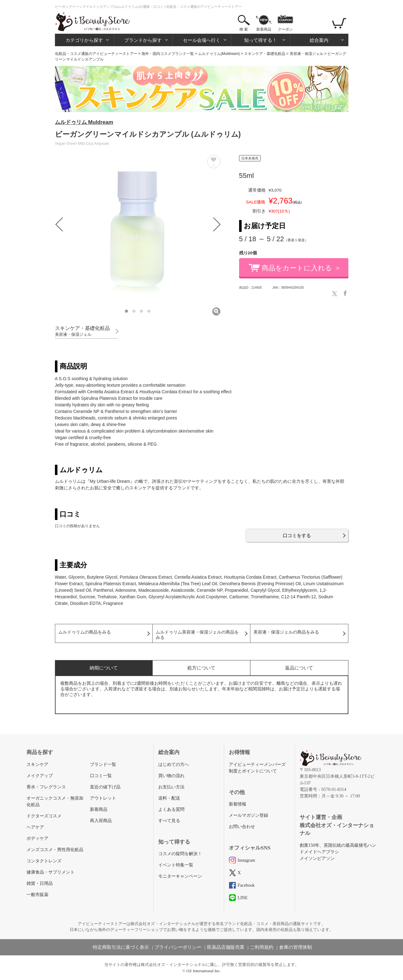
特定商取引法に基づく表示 (121, 947)
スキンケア (37, 764)
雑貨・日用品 (40, 883)
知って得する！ (260, 40)
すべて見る (169, 821)
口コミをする (297, 535)
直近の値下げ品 (105, 787)
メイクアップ (40, 776)
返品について (299, 668)
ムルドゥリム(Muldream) (219, 54)
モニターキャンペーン (180, 876)
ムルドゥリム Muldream (84, 122)
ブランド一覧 (103, 764)
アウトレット (103, 798)
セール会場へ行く (202, 40)
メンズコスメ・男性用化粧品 (55, 850)
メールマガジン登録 (248, 815)
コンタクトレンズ (44, 861)
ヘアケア (35, 827)
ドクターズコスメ (44, 816)
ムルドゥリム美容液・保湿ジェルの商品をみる (197, 635)
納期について (104, 668)
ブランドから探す (143, 40)
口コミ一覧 (101, 776)
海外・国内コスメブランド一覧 (168, 54)
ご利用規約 (262, 947)
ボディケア (37, 838)
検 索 (244, 29)
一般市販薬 (37, 895)
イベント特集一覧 (176, 865)
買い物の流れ (171, 776)
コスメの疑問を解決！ (180, 854)
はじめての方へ (174, 764)
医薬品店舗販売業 (226, 947)
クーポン (285, 29)
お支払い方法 (171, 787)
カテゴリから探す (84, 40)
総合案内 (319, 40)
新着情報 (238, 804)
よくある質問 (171, 809)
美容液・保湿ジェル (307, 54)
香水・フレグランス (46, 787)
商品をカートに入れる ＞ (301, 268)
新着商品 (264, 29)
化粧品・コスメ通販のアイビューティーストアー (96, 54)
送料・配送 (169, 798)
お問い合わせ (242, 827)
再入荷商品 (101, 821)
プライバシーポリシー (178, 947)
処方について (201, 668)
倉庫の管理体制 (295, 947)
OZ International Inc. (204, 971)
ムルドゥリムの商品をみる (85, 632)
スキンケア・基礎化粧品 (265, 54)
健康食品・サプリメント (51, 872)
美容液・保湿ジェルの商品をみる (286, 632)
